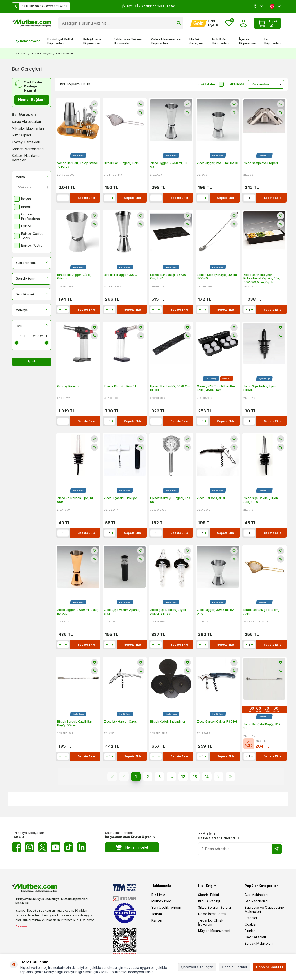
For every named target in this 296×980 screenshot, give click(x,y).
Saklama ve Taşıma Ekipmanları (128, 41)
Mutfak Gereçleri (196, 41)
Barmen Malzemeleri (28, 149)
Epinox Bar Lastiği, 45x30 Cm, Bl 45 (168, 277)
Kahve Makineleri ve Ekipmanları (166, 41)
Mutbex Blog (161, 901)
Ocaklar (251, 924)
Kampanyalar (28, 41)
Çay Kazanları (255, 937)
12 (183, 777)
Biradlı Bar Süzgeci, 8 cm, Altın (261, 612)
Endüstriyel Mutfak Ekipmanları (60, 41)
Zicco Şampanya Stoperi (261, 163)
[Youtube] (56, 847)
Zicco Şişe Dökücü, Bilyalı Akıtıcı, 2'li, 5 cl (168, 612)
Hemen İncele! (132, 847)
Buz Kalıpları (21, 135)
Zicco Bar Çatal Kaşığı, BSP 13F (262, 726)
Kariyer (157, 920)
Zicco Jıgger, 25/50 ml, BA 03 (169, 165)
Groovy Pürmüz (68, 386)
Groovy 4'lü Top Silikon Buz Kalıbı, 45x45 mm (216, 388)
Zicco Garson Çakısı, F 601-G (217, 722)
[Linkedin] (82, 847)
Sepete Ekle (86, 198)
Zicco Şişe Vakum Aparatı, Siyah (122, 612)
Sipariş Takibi (208, 895)
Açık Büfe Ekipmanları (220, 41)
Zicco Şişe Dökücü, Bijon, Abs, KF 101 (261, 500)
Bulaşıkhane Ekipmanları (92, 41)
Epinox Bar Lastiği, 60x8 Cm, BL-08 (170, 388)
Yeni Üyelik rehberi (166, 907)
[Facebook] (17, 847)
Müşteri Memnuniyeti (214, 931)
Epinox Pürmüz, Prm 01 (120, 386)
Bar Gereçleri (24, 114)
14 (207, 777)
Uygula (32, 361)
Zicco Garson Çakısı (211, 498)
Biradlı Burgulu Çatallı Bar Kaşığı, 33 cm (75, 723)
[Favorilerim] (229, 23)
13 (195, 777)
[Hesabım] (204, 23)
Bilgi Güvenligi (209, 901)
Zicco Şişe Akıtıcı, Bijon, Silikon (260, 388)
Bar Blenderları (256, 901)
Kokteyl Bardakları (26, 142)
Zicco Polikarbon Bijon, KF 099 (75, 500)
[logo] (32, 23)
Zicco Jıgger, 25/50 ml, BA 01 (217, 163)
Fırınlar (250, 931)
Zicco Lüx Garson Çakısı (121, 722)
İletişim (157, 914)
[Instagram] (30, 847)
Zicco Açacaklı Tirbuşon (121, 498)
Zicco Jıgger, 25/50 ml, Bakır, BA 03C (78, 612)
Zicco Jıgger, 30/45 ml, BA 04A (216, 612)
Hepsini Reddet (235, 967)
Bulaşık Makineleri (259, 943)
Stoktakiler (211, 84)
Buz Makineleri (256, 895)
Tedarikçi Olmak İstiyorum (211, 922)
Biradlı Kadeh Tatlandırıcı (168, 722)
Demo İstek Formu (212, 914)
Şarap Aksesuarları (26, 122)
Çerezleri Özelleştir (197, 967)
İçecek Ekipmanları (248, 41)
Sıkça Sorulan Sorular (215, 907)
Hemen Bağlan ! (31, 100)
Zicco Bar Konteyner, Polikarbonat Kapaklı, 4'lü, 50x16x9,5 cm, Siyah (262, 278)
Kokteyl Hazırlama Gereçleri (26, 158)
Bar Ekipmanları (272, 41)
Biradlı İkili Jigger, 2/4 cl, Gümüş (74, 277)
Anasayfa (21, 54)
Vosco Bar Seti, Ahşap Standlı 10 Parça (78, 165)
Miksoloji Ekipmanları (28, 128)
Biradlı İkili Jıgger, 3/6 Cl (121, 275)
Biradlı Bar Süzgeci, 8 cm (121, 163)
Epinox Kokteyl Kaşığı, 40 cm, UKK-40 (217, 277)
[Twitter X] (43, 847)
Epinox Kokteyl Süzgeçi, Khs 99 (170, 500)
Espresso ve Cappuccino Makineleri (264, 909)
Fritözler (251, 918)
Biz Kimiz (158, 895)
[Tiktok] (69, 847)
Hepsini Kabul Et (270, 967)
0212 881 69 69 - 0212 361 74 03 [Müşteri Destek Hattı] (40, 6)
